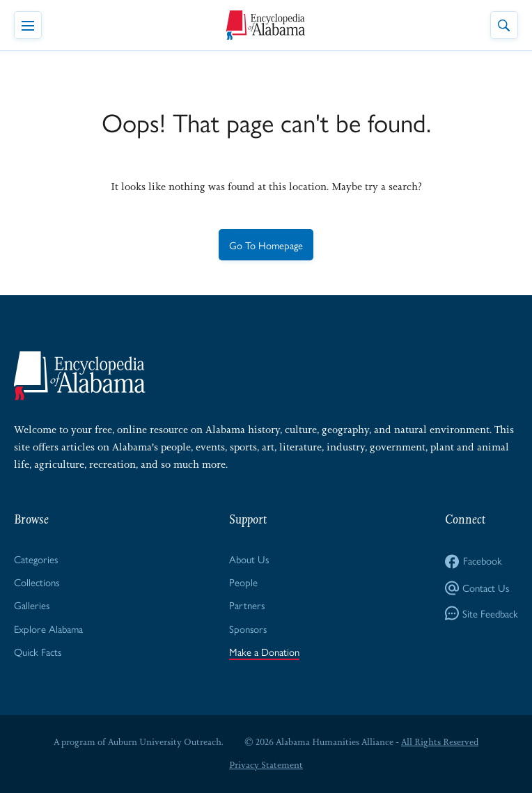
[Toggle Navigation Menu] (28, 25)
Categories (36, 559)
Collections (37, 582)
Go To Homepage (266, 245)
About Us (249, 559)
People (243, 582)
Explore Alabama (48, 628)
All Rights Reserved (440, 742)
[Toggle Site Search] (504, 25)
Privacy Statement (266, 765)
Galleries (32, 605)
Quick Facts (38, 651)
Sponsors (248, 628)
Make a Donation (264, 651)
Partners (247, 605)
